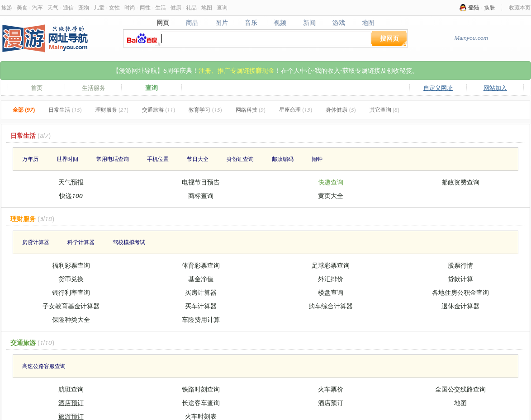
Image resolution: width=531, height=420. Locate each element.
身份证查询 (240, 159)
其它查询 (384, 110)
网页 (163, 23)
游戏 (339, 23)
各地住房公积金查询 (460, 292)
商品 (192, 23)
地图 (207, 7)
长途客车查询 (201, 403)
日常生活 (65, 110)
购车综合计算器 (331, 306)
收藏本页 (520, 7)
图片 (221, 23)
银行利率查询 (71, 292)
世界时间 (67, 159)
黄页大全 (331, 196)
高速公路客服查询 (44, 366)
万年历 (30, 159)
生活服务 (94, 88)
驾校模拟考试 (129, 242)
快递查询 (331, 182)
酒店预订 (71, 403)
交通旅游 (159, 110)
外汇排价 (331, 279)
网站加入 (495, 88)
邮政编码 (283, 159)
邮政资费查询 (460, 182)
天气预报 (71, 182)
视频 (280, 23)
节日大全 (198, 159)
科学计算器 (81, 242)
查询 (222, 7)
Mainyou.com (471, 38)
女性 (114, 7)
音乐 (251, 23)
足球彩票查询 (331, 265)
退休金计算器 (460, 306)
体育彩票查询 (201, 265)
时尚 (130, 7)
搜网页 (389, 38)
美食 (22, 7)
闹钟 (317, 159)
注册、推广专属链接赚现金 (237, 70)
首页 (37, 88)
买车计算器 (201, 306)
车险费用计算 (201, 319)
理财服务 (112, 110)
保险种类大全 (71, 319)
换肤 (489, 7)
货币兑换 (71, 279)
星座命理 (296, 110)
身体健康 (341, 110)
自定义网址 (438, 88)
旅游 (7, 7)
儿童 (99, 7)
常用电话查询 (113, 159)
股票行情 (460, 265)
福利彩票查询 (71, 265)
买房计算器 (201, 292)
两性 (145, 7)
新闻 (310, 23)
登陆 (474, 7)
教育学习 (205, 110)
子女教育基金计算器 (71, 306)
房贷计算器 (36, 242)
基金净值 (201, 279)
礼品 (191, 7)
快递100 (71, 196)
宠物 (84, 7)
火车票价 (331, 389)
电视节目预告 (201, 182)
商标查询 (201, 196)
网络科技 (251, 110)
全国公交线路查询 (460, 389)
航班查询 (71, 389)
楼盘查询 (331, 292)
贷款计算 (460, 279)
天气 (53, 7)
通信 (68, 7)
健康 (176, 7)
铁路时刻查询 (201, 389)
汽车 (38, 7)
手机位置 (158, 159)
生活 (161, 7)
